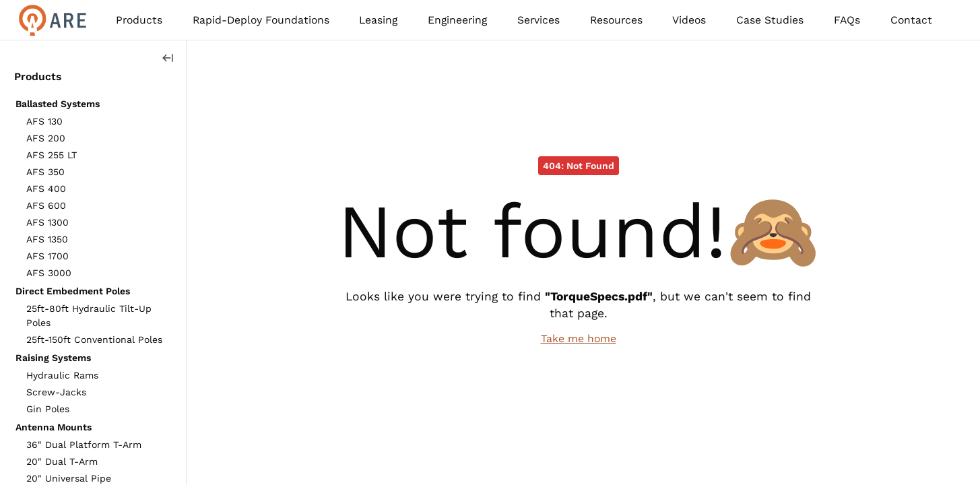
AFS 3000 (49, 273)
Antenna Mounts (54, 427)
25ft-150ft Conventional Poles (94, 339)
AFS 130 (44, 121)
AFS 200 (46, 138)
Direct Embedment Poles (73, 291)
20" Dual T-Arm (62, 461)
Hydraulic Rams (62, 375)
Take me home (579, 338)
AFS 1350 (47, 239)
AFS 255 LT (52, 155)
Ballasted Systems (58, 104)
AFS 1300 (47, 222)
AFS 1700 (47, 256)
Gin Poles (48, 409)
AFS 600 (46, 205)
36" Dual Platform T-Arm (84, 445)
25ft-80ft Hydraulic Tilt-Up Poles (89, 316)
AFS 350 (45, 172)
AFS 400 (46, 189)
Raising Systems (53, 358)
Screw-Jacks (56, 392)
